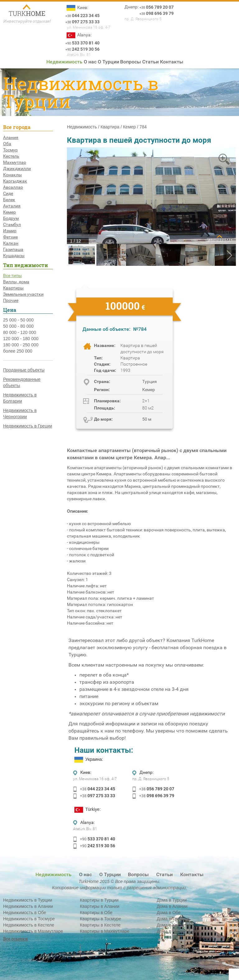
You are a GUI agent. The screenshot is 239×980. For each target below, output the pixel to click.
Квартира (110, 127)
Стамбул (12, 224)
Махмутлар (15, 162)
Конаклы (12, 175)
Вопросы (131, 62)
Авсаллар (13, 187)
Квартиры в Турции (99, 900)
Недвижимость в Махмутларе (33, 931)
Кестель (11, 156)
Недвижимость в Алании (28, 906)
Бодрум (11, 218)
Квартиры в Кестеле (100, 925)
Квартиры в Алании (100, 906)
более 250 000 (18, 351)
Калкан (11, 243)
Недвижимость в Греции (28, 426)
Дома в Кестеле (173, 925)
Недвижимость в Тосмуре (29, 919)
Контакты (172, 62)
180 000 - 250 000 (21, 345)
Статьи (150, 62)
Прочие (11, 300)
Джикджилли (17, 169)
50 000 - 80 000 (18, 326)
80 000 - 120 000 (20, 332)
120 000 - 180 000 (21, 339)
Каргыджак (15, 181)
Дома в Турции (172, 900)
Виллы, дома (16, 282)
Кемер (9, 212)
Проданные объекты (24, 370)
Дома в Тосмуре (173, 919)
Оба (7, 144)
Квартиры (13, 288)
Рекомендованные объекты (22, 382)
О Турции (108, 62)
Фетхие (10, 237)
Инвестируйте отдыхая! (27, 21)
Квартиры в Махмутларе (105, 931)
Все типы (12, 275)
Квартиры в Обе (96, 913)
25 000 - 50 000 (18, 320)
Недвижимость (64, 62)
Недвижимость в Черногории (20, 414)
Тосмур (10, 150)
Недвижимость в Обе (25, 913)
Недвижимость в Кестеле (29, 925)
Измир (10, 231)
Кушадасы (14, 256)
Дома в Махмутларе (177, 931)
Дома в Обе (169, 913)
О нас (90, 62)
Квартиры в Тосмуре (101, 919)
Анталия (12, 206)
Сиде (8, 193)
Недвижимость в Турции (28, 900)
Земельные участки (23, 294)
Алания (11, 137)
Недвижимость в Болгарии (20, 398)
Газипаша (13, 249)
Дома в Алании (172, 906)
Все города (17, 127)
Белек (9, 200)
